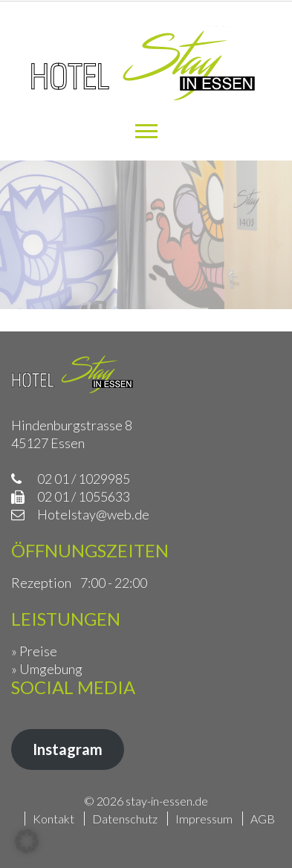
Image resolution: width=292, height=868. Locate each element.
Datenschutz (125, 819)
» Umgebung (47, 669)
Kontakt (53, 819)
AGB (263, 819)
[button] (27, 841)
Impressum (204, 819)
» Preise (34, 651)
